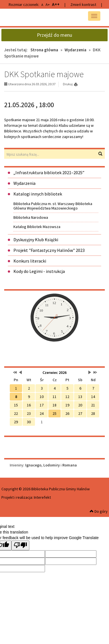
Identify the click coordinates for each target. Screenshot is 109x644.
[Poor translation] (20, 545)
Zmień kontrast (83, 4)
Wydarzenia (75, 50)
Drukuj (68, 84)
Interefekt (42, 497)
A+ (48, 4)
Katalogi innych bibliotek (38, 194)
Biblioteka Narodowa (31, 217)
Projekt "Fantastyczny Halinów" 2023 (49, 250)
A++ (56, 4)
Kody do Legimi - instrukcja (39, 271)
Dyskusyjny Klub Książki (36, 240)
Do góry (99, 511)
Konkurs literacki (30, 261)
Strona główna (44, 50)
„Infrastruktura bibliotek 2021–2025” (49, 173)
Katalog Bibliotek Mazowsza (37, 227)
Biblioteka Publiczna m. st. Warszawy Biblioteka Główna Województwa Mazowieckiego (53, 206)
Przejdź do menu (54, 35)
